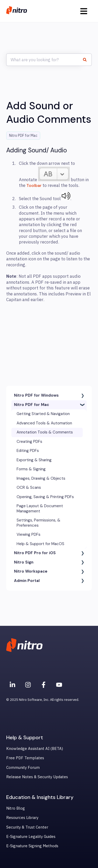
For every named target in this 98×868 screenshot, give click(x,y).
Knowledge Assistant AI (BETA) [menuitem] (35, 748)
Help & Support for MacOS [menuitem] (40, 544)
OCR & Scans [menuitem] (29, 487)
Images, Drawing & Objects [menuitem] (41, 478)
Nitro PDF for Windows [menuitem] (36, 395)
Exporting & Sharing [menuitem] (34, 460)
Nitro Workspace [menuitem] (31, 571)
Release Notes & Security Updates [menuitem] (37, 777)
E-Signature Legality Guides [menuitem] (31, 836)
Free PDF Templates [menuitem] (25, 758)
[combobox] (44, 60)
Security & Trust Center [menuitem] (27, 827)
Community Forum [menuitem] (23, 767)
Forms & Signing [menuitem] (31, 469)
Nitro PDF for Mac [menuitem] (31, 405)
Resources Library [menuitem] (22, 818)
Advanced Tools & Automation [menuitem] (44, 423)
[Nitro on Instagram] (28, 685)
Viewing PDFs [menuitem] (29, 534)
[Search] (87, 60)
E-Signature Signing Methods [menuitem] (32, 846)
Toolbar (34, 185)
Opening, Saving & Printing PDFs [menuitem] (45, 497)
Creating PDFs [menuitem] (29, 442)
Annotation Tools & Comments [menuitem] (45, 432)
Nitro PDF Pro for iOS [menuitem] (35, 553)
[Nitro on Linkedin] (12, 685)
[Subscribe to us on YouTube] (59, 685)
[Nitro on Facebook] (44, 685)
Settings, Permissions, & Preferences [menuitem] (38, 523)
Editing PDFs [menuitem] (28, 451)
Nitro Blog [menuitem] (16, 808)
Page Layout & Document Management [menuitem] (40, 508)
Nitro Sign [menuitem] (24, 562)
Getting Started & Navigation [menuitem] (43, 414)
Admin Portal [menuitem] (27, 581)
